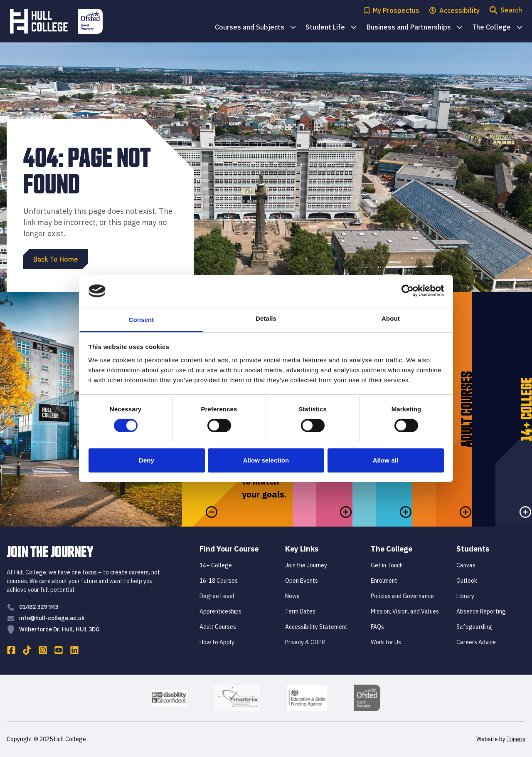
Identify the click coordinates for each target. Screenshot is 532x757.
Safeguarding (474, 627)
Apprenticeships (220, 611)
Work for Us (386, 642)
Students (473, 549)
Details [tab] (266, 318)
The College (497, 28)
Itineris (516, 739)
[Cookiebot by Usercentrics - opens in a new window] (408, 291)
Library (465, 596)
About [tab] (391, 318)
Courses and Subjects (255, 28)
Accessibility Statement (316, 627)
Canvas (466, 565)
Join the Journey (306, 565)
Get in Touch (387, 565)
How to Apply (217, 642)
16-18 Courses (219, 581)
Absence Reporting (481, 611)
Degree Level (217, 596)
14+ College (216, 565)
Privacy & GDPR (305, 642)
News (292, 596)
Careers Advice (476, 642)
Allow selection (266, 460)
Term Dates (300, 611)
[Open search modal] (506, 11)
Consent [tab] (142, 320)
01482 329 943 (39, 607)
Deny (147, 460)
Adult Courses (218, 627)
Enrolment (384, 581)
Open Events (302, 581)
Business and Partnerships (414, 28)
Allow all (386, 460)
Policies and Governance (402, 596)
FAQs (377, 627)
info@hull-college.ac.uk (52, 618)
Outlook (467, 581)
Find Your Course (229, 549)
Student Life (331, 28)
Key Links (302, 549)
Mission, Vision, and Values (405, 611)
